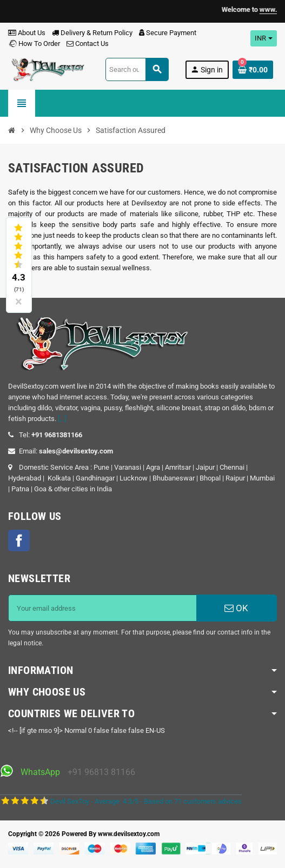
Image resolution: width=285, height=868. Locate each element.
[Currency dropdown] (264, 38)
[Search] (137, 69)
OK (236, 608)
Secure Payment (168, 33)
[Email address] (102, 608)
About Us (27, 33)
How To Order (34, 44)
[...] (62, 419)
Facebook (19, 540)
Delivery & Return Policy (92, 33)
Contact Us (88, 44)
